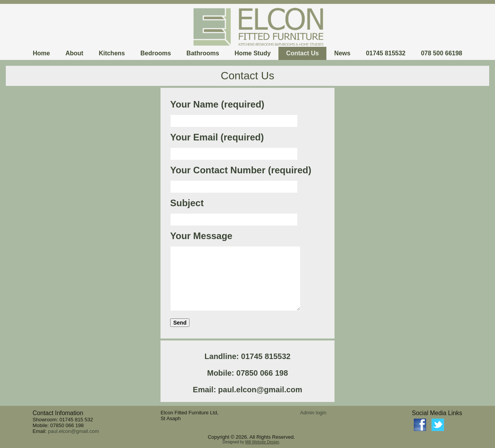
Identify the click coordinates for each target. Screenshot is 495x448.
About (74, 53)
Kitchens (112, 53)
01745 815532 (386, 53)
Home (41, 53)
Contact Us (302, 53)
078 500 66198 (441, 53)
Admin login (313, 413)
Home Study (253, 53)
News (342, 53)
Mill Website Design (262, 442)
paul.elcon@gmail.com (73, 431)
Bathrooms (203, 53)
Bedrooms (156, 53)
